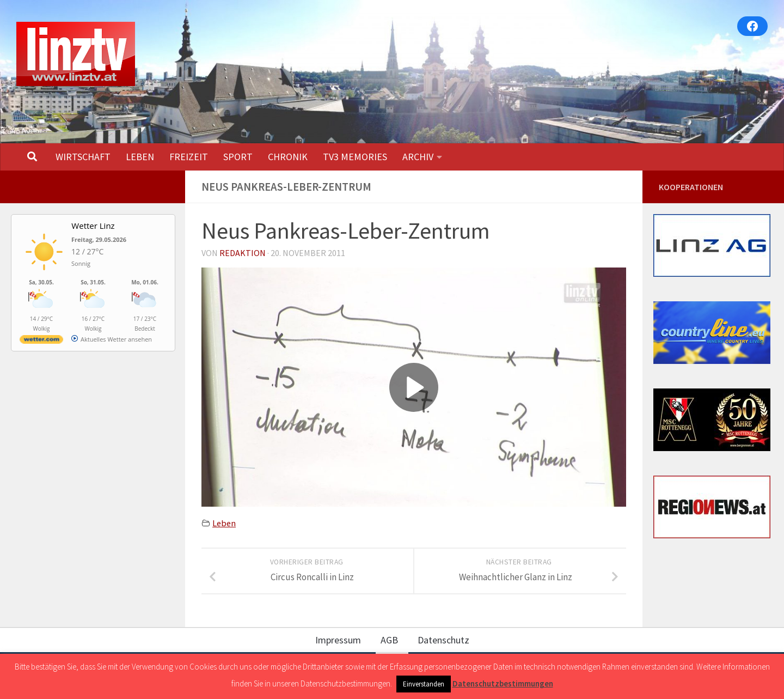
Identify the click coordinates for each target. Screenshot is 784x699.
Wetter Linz (93, 226)
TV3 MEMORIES (355, 157)
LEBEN (140, 157)
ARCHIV (418, 157)
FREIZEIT (189, 157)
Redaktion (243, 253)
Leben (224, 523)
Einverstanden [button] (424, 684)
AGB (389, 640)
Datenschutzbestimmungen (503, 683)
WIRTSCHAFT (83, 157)
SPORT (238, 157)
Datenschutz (443, 640)
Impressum (338, 640)
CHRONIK (288, 157)
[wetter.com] (41, 341)
